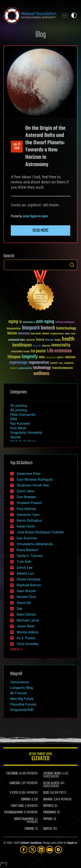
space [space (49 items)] (14, 368)
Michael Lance (28, 620)
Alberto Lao (25, 573)
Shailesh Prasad (29, 503)
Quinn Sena (25, 491)
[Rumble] (58, 850)
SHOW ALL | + (17, 650)
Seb (20, 609)
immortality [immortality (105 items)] (61, 345)
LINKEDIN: (15, 783)
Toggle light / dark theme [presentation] (74, 15)
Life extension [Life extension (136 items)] (59, 351)
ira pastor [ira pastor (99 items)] (38, 351)
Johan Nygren (30, 216)
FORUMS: (30, 829)
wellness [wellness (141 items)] (41, 374)
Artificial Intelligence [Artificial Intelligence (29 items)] (65, 322)
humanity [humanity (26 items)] (37, 346)
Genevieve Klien (29, 474)
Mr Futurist (18, 693)
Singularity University (26, 433)
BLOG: (46, 793)
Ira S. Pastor (26, 638)
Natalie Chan (26, 597)
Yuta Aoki (24, 562)
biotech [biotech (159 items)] (48, 328)
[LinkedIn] (41, 850)
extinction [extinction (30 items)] (30, 340)
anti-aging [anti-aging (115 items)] (45, 322)
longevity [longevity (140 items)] (30, 357)
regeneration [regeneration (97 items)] (39, 363)
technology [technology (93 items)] (42, 368)
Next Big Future (22, 699)
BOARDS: (48, 800)
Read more (41, 231)
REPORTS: (49, 806)
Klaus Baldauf (27, 550)
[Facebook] (24, 850)
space (45, 216)
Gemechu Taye (28, 515)
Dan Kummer (27, 538)
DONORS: (26, 800)
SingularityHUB (22, 710)
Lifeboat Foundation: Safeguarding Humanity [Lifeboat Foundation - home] (30, 15)
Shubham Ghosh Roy (33, 485)
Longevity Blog (21, 688)
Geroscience (19, 682)
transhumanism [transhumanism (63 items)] (62, 368)
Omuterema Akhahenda (35, 544)
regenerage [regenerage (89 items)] (18, 363)
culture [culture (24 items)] (67, 334)
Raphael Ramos (29, 585)
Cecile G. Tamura (30, 556)
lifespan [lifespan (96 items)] (14, 357)
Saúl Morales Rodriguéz (35, 479)
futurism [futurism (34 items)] (49, 340)
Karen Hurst (26, 526)
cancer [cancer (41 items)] (46, 334)
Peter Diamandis (23, 415)
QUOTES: (48, 829)
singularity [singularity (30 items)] (69, 363)
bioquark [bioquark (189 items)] (31, 328)
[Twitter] (32, 850)
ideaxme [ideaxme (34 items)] (46, 346)
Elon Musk (18, 428)
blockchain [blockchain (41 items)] (24, 334)
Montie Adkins (28, 632)
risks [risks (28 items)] (61, 363)
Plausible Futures (23, 704)
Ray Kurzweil (20, 424)
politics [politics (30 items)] (60, 358)
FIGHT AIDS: (17, 806)
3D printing (19, 406)
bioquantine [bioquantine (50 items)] (14, 328)
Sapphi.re (72, 843)
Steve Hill (24, 603)
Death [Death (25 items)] (73, 334)
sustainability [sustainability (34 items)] (25, 369)
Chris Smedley (28, 644)
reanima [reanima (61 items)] (70, 357)
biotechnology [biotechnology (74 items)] (66, 328)
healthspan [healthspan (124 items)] (22, 345)
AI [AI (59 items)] (21, 322)
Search (72, 265)
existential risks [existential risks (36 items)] (17, 340)
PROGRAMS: (50, 812)
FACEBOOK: (12, 774)
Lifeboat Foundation (31, 843)
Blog (41, 35)
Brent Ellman (26, 614)
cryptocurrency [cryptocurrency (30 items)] (57, 334)
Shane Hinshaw (29, 579)
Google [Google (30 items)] (58, 340)
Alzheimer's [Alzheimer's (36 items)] (29, 322)
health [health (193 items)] (68, 339)
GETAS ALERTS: (52, 783)
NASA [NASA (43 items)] (42, 358)
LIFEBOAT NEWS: (52, 774)
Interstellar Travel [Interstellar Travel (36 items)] (20, 352)
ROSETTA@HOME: (24, 819)
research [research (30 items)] (54, 363)
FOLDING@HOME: (14, 812)
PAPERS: (48, 819)
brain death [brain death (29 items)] (36, 334)
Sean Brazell (26, 591)
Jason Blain (26, 626)
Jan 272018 (17, 146)
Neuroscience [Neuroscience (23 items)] (51, 358)
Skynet (15, 437)
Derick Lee (25, 568)
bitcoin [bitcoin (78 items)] (12, 333)
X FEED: (14, 793)
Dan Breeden (26, 497)
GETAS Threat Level (40, 757)
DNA (14, 419)
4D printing (19, 410)
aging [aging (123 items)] (13, 322)
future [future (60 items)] (40, 340)
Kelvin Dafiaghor (29, 521)
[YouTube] (50, 850)
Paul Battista (26, 509)
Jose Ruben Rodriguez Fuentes (40, 532)
